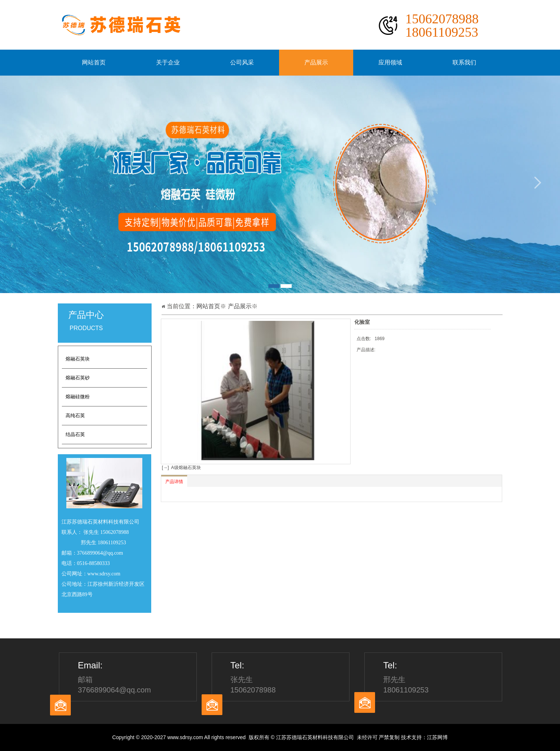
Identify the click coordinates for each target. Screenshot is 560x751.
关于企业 (168, 62)
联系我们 (464, 62)
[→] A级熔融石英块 (181, 468)
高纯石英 (75, 416)
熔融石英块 (78, 359)
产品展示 (316, 62)
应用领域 (390, 62)
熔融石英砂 (78, 378)
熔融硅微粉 (78, 397)
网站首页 (94, 62)
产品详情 (174, 482)
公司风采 (242, 62)
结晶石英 (75, 434)
